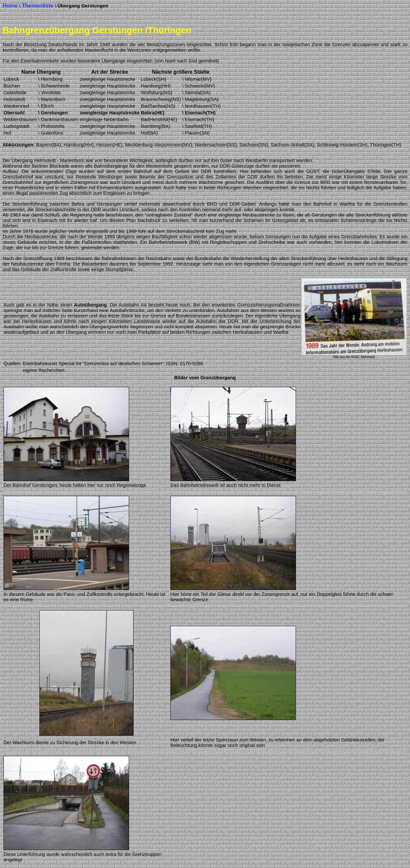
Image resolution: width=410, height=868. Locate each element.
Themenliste (38, 6)
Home (10, 6)
